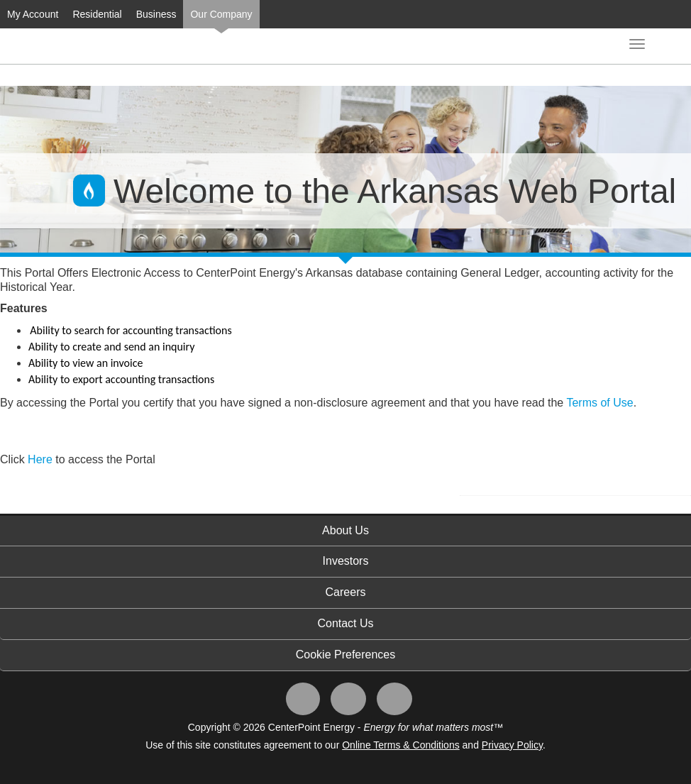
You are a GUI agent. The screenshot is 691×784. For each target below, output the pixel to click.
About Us (345, 530)
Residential (97, 14)
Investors (346, 561)
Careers (346, 592)
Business (156, 14)
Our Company (221, 14)
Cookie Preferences (346, 655)
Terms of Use (599, 403)
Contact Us (345, 623)
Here (42, 459)
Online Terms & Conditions (400, 745)
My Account (33, 14)
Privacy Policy (512, 745)
